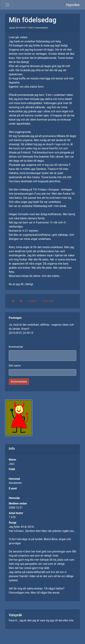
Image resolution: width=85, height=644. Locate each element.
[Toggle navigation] (8, 5)
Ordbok (32, 301)
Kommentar (16, 347)
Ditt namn (15, 366)
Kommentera (19, 382)
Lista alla (48, 301)
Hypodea (73, 5)
